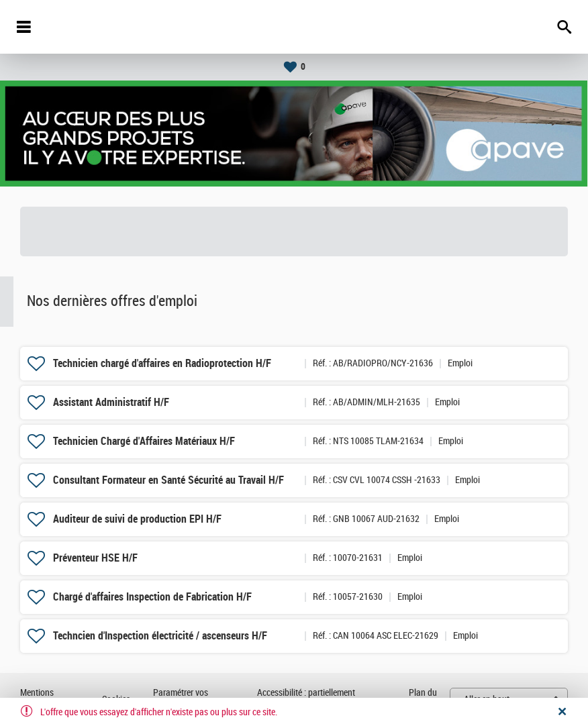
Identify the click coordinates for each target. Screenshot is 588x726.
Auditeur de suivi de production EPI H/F (137, 519)
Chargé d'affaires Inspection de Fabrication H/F (152, 597)
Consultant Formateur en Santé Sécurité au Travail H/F (168, 480)
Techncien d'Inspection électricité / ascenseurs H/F (160, 636)
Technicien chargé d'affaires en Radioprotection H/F (162, 363)
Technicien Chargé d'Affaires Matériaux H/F (144, 441)
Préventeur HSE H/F (95, 558)
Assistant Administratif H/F (111, 402)
